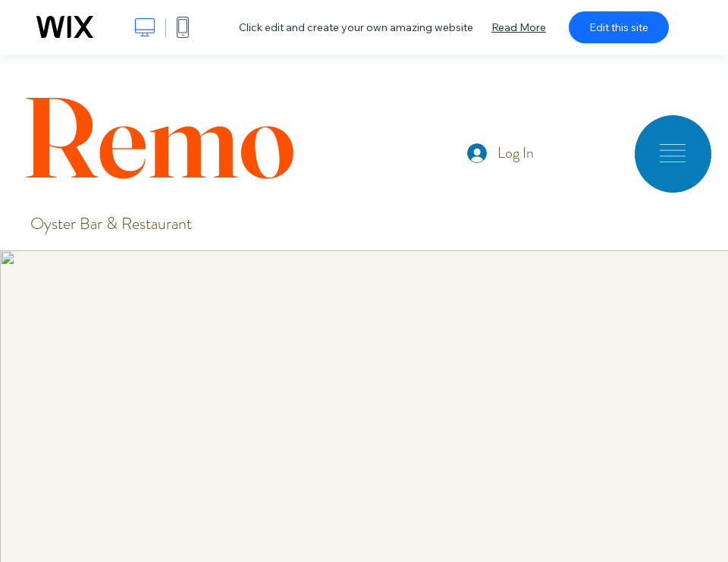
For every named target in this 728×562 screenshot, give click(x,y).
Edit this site (619, 27)
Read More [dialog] (519, 27)
